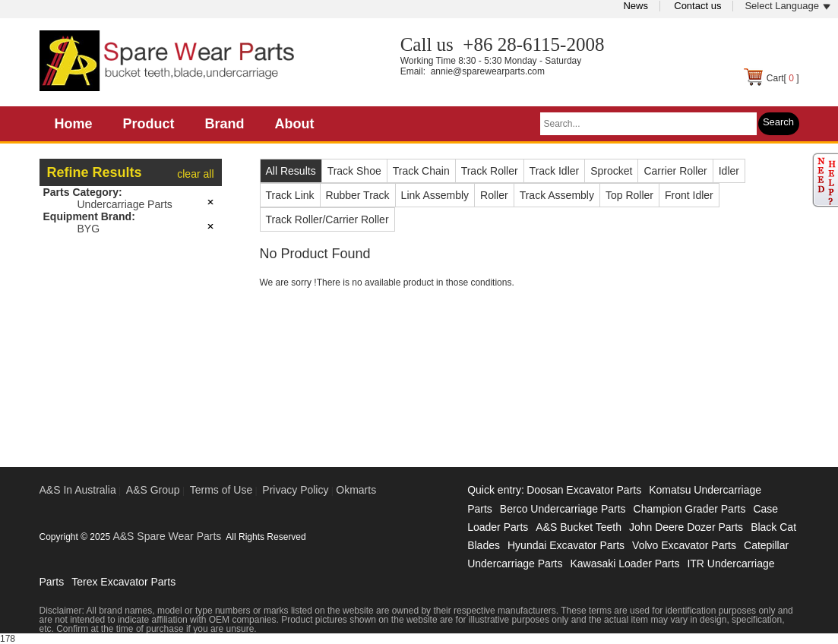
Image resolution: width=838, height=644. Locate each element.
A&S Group (153, 490)
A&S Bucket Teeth (579, 527)
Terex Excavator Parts (123, 582)
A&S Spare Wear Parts (167, 536)
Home (74, 124)
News (636, 6)
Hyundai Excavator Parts (566, 545)
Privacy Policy (295, 490)
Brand (225, 124)
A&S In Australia (78, 490)
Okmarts (356, 490)
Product (149, 124)
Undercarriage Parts (125, 204)
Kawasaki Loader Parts (625, 563)
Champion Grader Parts (690, 509)
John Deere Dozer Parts (686, 527)
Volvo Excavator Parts (684, 545)
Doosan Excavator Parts (584, 490)
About (295, 124)
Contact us (697, 6)
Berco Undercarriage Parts (563, 509)
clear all (195, 174)
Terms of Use (221, 490)
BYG (89, 229)
